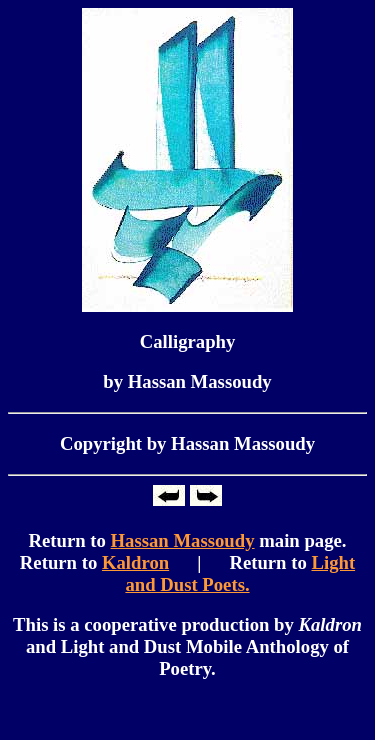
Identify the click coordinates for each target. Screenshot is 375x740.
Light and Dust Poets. (240, 573)
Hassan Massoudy (183, 540)
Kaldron (135, 562)
